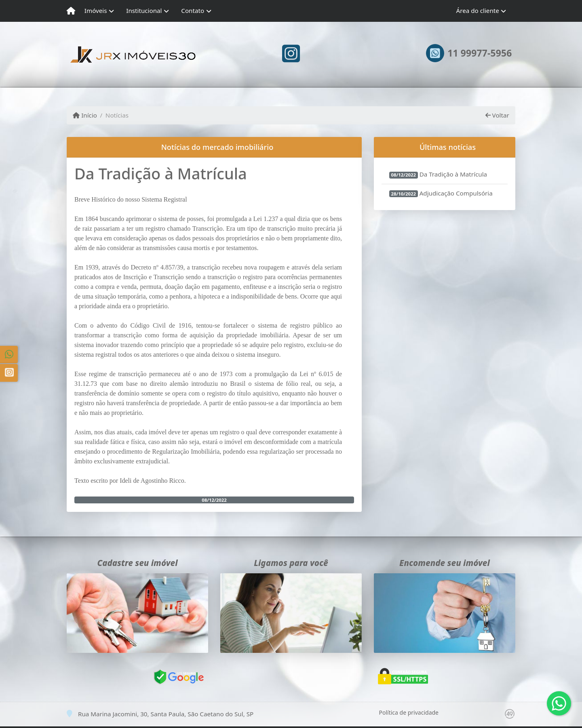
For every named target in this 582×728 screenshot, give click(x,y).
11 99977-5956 (480, 53)
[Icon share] (291, 53)
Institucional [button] (144, 11)
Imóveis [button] (96, 11)
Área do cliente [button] (478, 11)
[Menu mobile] (71, 11)
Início (85, 115)
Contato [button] (193, 11)
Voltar (497, 115)
